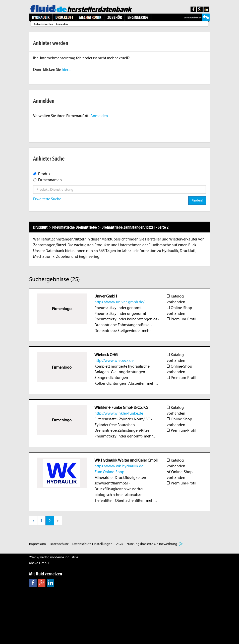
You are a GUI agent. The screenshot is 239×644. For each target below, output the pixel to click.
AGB (119, 544)
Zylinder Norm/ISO (135, 419)
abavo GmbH (39, 563)
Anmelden (99, 116)
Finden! (197, 200)
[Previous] (33, 521)
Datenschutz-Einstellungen (92, 544)
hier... (66, 70)
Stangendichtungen (111, 378)
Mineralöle (103, 478)
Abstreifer (136, 383)
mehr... (147, 331)
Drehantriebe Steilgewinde (117, 331)
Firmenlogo (62, 309)
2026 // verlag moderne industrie (54, 557)
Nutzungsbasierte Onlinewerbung (152, 544)
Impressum (38, 544)
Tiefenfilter (104, 501)
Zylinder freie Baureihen (115, 425)
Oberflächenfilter (129, 501)
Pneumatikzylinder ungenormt (120, 314)
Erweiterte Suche (47, 199)
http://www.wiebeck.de (114, 361)
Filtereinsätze (106, 419)
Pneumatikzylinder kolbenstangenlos (126, 319)
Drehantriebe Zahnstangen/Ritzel (122, 325)
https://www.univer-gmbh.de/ (119, 302)
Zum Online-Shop (109, 472)
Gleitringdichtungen (128, 372)
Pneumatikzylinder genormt (118, 308)
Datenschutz (59, 544)
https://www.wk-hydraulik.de (119, 466)
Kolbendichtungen (110, 383)
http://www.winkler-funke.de (119, 413)
